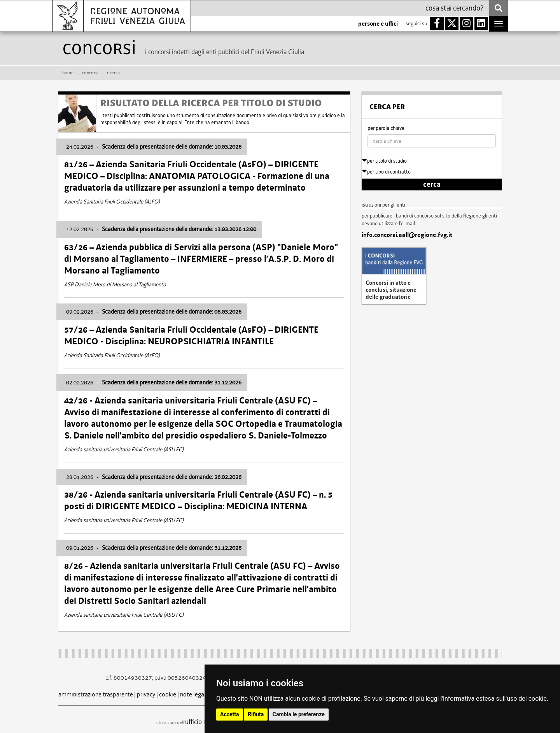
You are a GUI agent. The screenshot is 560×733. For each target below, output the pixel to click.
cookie (168, 694)
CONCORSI (90, 73)
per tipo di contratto (386, 172)
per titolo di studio (384, 161)
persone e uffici (378, 24)
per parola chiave (386, 128)
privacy (146, 694)
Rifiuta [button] (256, 714)
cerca (432, 184)
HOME (68, 73)
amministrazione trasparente (96, 694)
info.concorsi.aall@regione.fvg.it (407, 235)
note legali (194, 694)
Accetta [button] (230, 714)
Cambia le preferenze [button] (299, 714)
